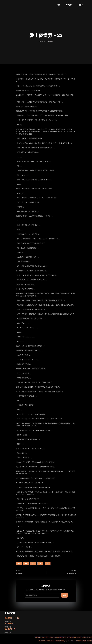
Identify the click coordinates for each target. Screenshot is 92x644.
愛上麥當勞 (50, 41)
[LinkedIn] (33, 563)
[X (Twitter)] (26, 563)
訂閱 (64, 595)
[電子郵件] (48, 563)
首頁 (59, 5)
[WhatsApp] (40, 563)
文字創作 (70, 5)
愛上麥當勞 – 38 (10, 624)
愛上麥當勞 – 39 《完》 (12, 618)
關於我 (81, 5)
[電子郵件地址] (42, 595)
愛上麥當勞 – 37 (10, 629)
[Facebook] (19, 563)
